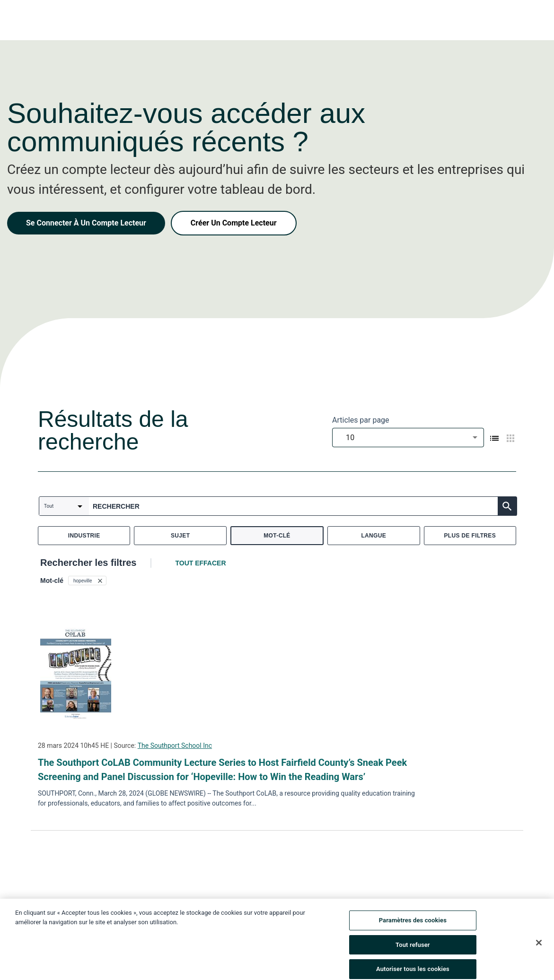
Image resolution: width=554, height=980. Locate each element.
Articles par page (361, 420)
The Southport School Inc (175, 746)
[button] (87, 581)
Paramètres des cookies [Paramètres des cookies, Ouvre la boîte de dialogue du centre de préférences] (413, 929)
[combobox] (408, 438)
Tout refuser (413, 953)
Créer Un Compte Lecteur (234, 223)
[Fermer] (539, 952)
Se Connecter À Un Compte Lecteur (86, 223)
